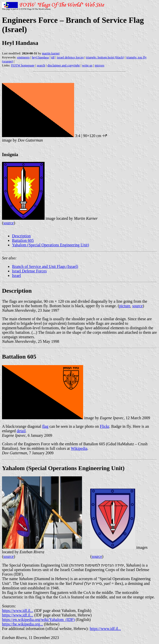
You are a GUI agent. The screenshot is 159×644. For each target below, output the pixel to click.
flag (45, 426)
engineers (23, 57)
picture (125, 306)
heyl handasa (40, 57)
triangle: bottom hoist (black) (105, 57)
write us (87, 65)
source (9, 223)
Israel (17, 276)
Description (21, 236)
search (41, 65)
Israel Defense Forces (29, 271)
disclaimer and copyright (63, 65)
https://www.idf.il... (18, 611)
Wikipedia (79, 448)
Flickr (105, 426)
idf (53, 57)
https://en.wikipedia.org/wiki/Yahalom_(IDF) (38, 620)
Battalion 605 (23, 240)
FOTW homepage (23, 65)
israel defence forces (70, 57)
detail (21, 431)
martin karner (51, 53)
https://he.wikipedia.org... (23, 624)
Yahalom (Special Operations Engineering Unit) (51, 245)
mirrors (99, 65)
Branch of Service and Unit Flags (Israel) (45, 266)
